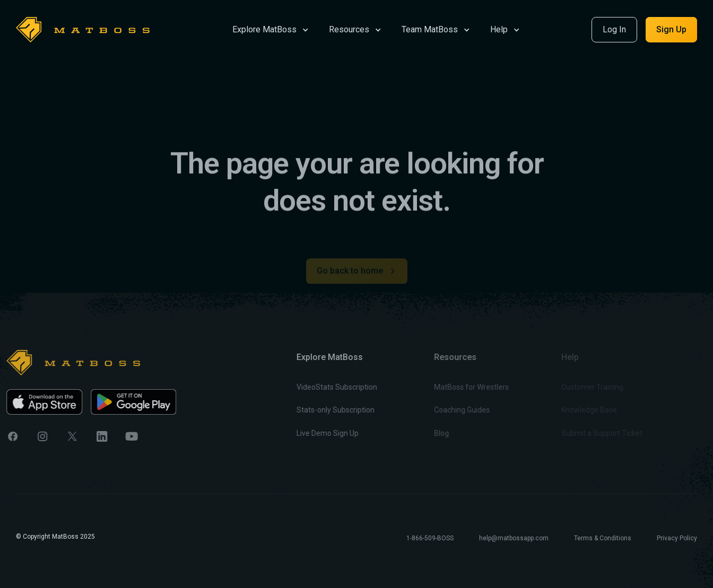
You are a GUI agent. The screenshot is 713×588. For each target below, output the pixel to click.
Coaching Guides (443, 410)
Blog (422, 433)
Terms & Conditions (603, 538)
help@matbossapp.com (514, 538)
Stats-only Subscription (322, 410)
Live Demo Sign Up (314, 433)
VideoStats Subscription (323, 387)
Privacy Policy (677, 538)
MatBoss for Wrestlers (452, 387)
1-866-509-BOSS (430, 538)
